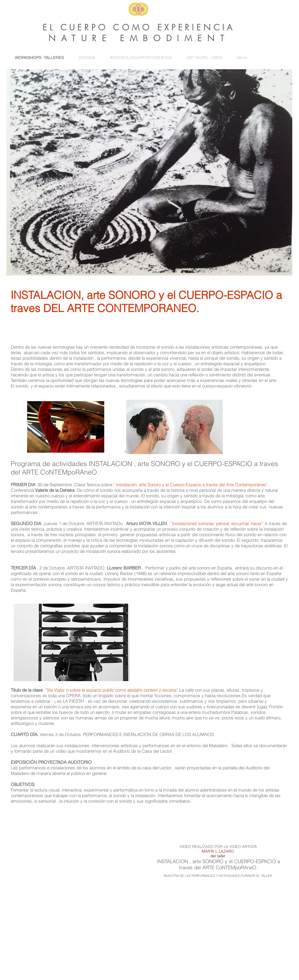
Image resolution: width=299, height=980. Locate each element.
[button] (205, 58)
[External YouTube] (79, 864)
